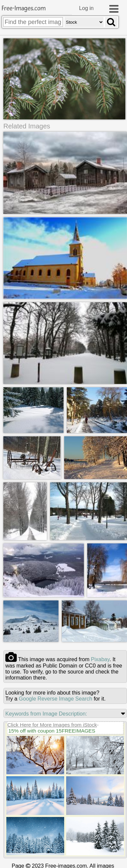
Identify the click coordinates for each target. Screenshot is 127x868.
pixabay (100, 659)
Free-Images (24, 9)
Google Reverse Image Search (55, 698)
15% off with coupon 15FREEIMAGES (52, 730)
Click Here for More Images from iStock (52, 724)
